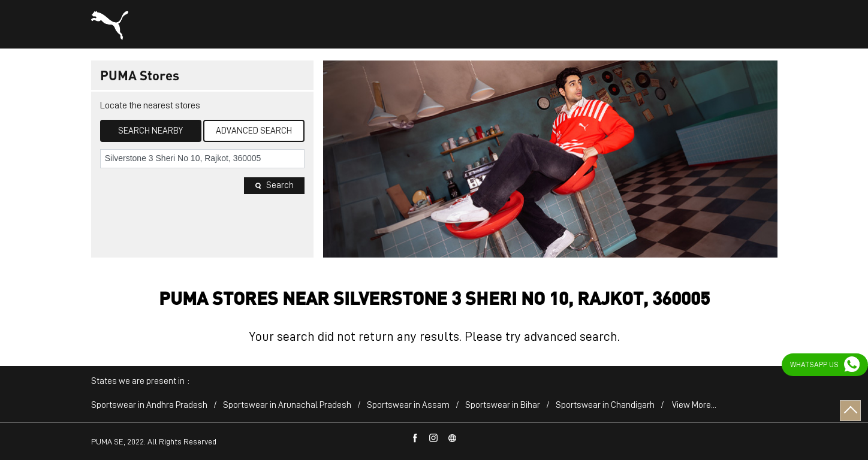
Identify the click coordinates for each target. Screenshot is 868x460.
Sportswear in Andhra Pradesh (149, 405)
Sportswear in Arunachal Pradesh (287, 405)
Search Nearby (150, 131)
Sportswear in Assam (408, 405)
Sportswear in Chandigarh (605, 405)
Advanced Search (254, 131)
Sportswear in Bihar (503, 405)
